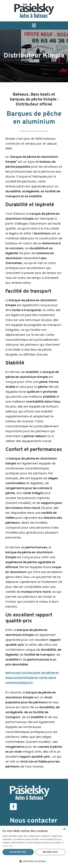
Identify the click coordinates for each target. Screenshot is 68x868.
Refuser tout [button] (50, 852)
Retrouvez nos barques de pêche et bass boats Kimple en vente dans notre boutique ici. (32, 678)
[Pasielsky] (34, 10)
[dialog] (34, 847)
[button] (34, 26)
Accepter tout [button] (18, 852)
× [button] (64, 829)
